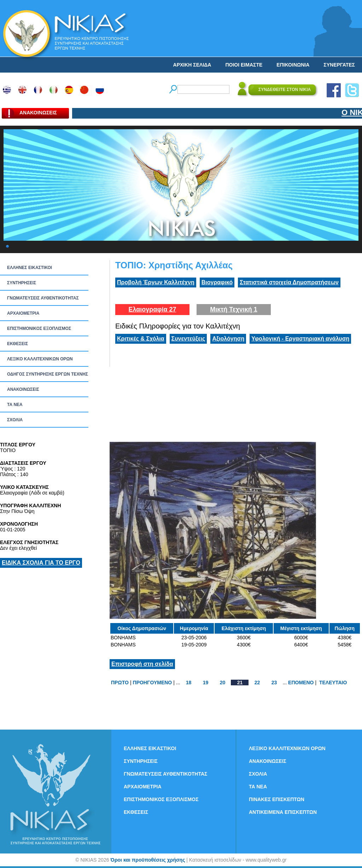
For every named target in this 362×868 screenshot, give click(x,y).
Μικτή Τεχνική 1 (234, 309)
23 (274, 683)
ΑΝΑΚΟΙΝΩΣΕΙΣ (23, 389)
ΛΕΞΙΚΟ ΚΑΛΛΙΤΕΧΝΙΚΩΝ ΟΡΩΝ (40, 359)
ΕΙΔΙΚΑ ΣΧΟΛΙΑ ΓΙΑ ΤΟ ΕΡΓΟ (41, 563)
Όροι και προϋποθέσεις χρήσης (148, 860)
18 (189, 683)
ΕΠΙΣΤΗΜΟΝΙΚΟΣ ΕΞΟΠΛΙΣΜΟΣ (39, 329)
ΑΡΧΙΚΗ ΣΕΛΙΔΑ (192, 65)
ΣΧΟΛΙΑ (15, 420)
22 (257, 683)
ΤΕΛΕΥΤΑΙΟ (333, 683)
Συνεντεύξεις (188, 339)
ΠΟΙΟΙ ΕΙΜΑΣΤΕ (244, 65)
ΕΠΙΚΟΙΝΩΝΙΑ (293, 65)
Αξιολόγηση (228, 339)
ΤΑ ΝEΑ (15, 405)
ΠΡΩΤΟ (120, 683)
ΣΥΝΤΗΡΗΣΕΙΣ (22, 283)
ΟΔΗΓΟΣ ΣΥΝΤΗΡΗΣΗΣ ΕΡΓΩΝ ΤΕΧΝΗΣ (48, 374)
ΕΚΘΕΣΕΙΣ (17, 344)
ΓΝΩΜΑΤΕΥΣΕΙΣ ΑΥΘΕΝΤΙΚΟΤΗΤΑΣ (43, 298)
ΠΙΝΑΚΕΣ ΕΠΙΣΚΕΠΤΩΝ (277, 799)
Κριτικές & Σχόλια (141, 339)
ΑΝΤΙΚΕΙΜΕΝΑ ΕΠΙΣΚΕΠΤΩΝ (283, 812)
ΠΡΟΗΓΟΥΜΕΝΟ (153, 683)
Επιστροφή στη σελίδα (142, 664)
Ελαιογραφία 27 (152, 309)
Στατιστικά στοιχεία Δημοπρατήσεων (289, 282)
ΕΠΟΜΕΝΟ (301, 683)
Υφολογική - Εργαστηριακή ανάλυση (300, 339)
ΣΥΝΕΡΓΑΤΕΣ (339, 65)
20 (223, 683)
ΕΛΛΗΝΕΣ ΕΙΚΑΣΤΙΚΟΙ (30, 268)
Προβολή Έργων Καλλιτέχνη (156, 282)
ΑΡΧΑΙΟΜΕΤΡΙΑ (23, 313)
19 (206, 683)
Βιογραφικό (217, 282)
